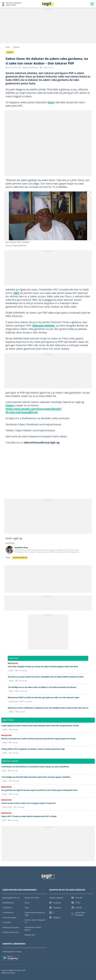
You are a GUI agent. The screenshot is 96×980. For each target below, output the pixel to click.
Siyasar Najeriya (20, 558)
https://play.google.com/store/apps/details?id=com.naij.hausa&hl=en (34, 410)
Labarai (16, 47)
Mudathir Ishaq (34, 67)
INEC (16, 293)
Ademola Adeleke (43, 325)
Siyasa (4, 771)
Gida (8, 47)
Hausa (10, 405)
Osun (51, 102)
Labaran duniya (14, 701)
